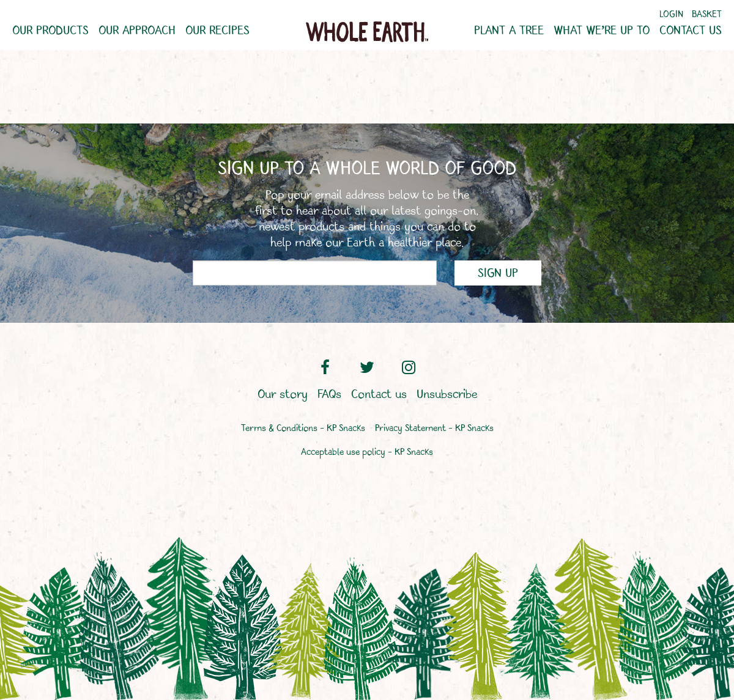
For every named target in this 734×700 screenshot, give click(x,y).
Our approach (137, 31)
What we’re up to (602, 31)
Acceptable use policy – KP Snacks (367, 453)
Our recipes (217, 31)
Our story (283, 395)
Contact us (691, 31)
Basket (707, 15)
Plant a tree (509, 31)
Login (671, 15)
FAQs (329, 395)
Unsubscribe (447, 395)
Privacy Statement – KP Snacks (434, 429)
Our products (50, 31)
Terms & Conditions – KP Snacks (303, 429)
